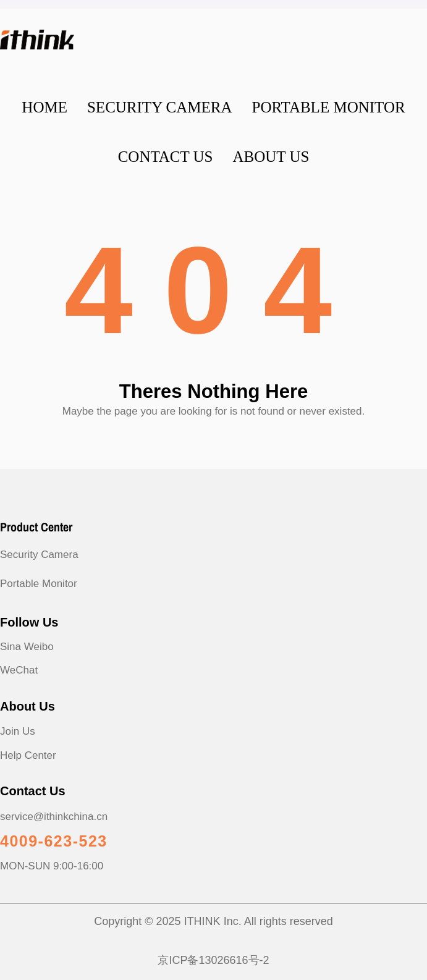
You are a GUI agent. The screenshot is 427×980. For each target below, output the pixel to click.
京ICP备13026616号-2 (213, 960)
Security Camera (39, 555)
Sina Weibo (27, 647)
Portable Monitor (39, 584)
